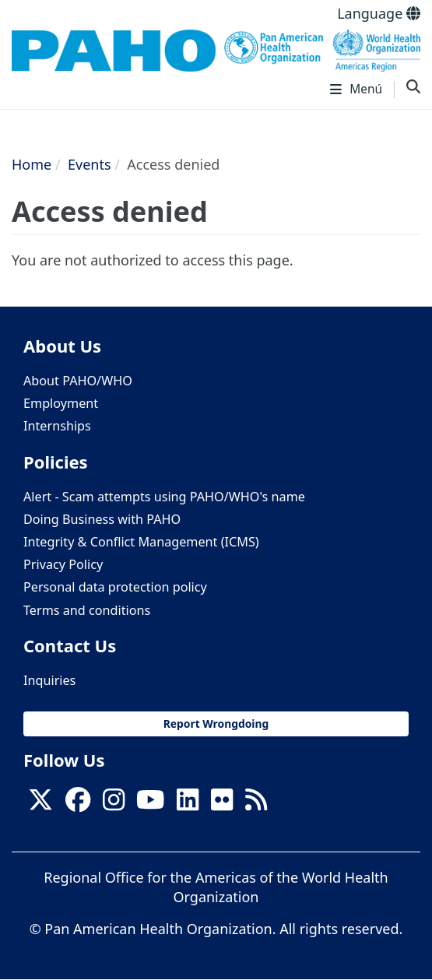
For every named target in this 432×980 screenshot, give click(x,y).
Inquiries (49, 680)
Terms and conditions (87, 610)
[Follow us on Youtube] (150, 804)
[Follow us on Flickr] (222, 804)
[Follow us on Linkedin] (188, 804)
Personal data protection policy (115, 587)
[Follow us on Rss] (256, 804)
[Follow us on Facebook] (78, 804)
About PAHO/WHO (78, 381)
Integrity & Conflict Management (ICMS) (141, 542)
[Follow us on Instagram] (114, 804)
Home (32, 164)
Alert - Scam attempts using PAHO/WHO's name (164, 497)
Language (379, 13)
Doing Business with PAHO (102, 519)
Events (90, 164)
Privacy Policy (63, 564)
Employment (61, 403)
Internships (57, 426)
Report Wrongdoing (216, 724)
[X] (40, 804)
